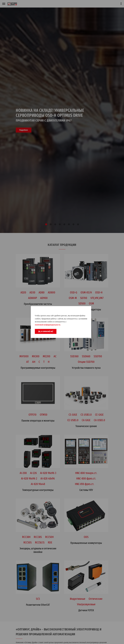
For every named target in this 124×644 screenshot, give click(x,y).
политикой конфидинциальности (48, 325)
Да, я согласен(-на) (46, 331)
